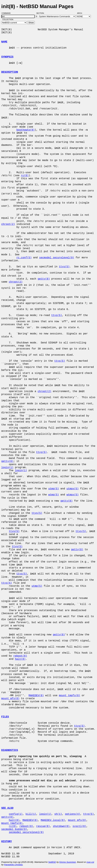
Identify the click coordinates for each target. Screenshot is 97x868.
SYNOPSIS (7, 57)
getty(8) (44, 279)
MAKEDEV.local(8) (53, 820)
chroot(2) (8, 224)
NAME (4, 42)
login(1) (7, 468)
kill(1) (31, 814)
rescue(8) (43, 826)
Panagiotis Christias (13, 865)
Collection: (8, 19)
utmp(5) (54, 489)
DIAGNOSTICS (10, 750)
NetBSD (52, 862)
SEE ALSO (7, 808)
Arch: (81, 13)
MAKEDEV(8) (36, 696)
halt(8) (20, 659)
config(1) (16, 814)
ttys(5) (64, 267)
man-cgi (90, 862)
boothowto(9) (26, 130)
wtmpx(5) (73, 495)
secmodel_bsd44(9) (14, 829)
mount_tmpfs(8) (70, 696)
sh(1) (58, 814)
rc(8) (25, 176)
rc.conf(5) (24, 258)
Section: (41, 13)
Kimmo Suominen (68, 862)
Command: (7, 13)
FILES (5, 717)
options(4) (73, 814)
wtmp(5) (54, 495)
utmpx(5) (73, 489)
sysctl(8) (79, 826)
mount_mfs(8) (10, 699)
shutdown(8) (61, 826)
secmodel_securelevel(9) (57, 258)
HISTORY (7, 842)
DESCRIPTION (10, 72)
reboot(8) (20, 656)
